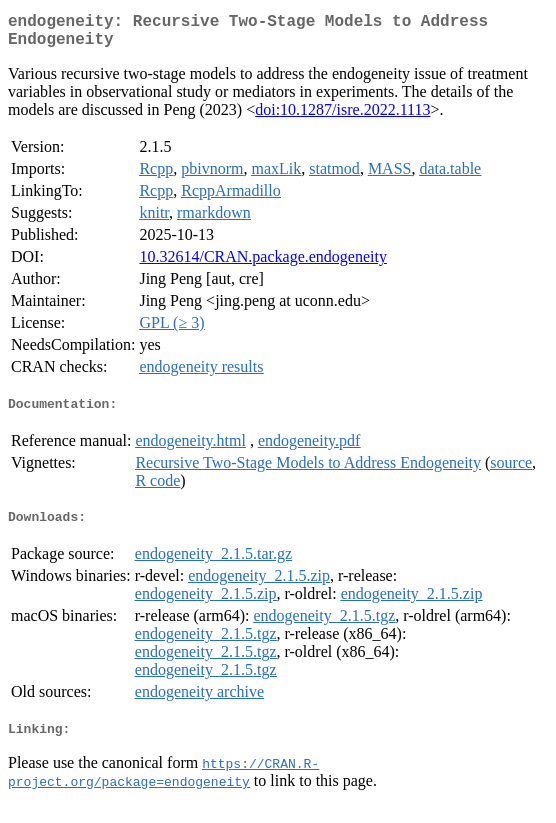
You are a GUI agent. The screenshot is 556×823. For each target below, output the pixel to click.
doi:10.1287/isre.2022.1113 (342, 117)
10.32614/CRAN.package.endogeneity (263, 264)
